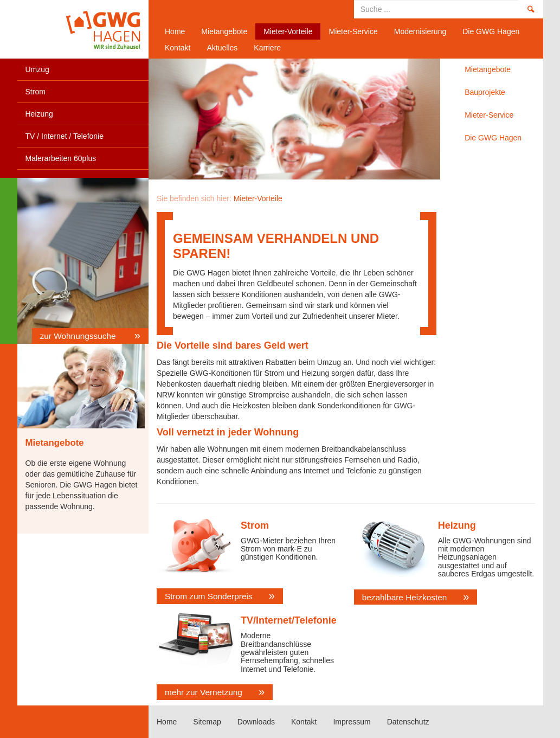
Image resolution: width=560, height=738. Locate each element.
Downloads (256, 722)
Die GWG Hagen (491, 31)
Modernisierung (420, 31)
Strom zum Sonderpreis (209, 596)
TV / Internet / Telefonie (65, 136)
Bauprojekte (485, 92)
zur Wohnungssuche (79, 336)
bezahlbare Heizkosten (405, 597)
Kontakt (178, 48)
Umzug (37, 69)
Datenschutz (408, 722)
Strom (36, 92)
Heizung (39, 114)
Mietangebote (224, 31)
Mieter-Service (353, 31)
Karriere (267, 48)
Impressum (352, 722)
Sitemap (207, 722)
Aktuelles (222, 48)
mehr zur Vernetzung (204, 692)
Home (79, 29)
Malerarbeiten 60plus (61, 158)
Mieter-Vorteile (288, 31)
